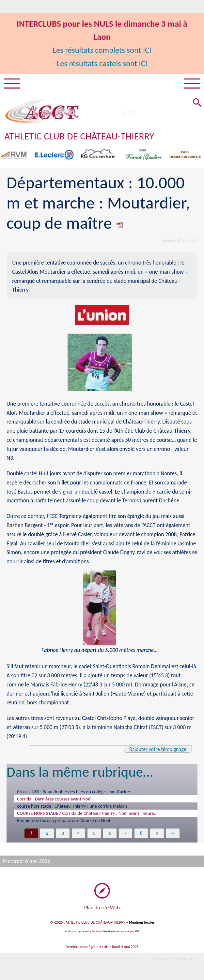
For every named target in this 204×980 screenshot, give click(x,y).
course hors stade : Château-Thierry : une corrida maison (72, 808)
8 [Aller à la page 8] (141, 835)
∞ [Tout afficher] (173, 835)
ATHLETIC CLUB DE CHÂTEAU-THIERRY (85, 137)
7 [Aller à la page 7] (126, 835)
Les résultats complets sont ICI (102, 50)
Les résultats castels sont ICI (102, 63)
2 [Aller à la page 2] (47, 835)
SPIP (138, 933)
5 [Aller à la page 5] (94, 835)
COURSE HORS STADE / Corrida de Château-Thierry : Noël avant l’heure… (87, 815)
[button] (196, 105)
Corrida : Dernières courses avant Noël (54, 800)
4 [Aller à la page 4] (78, 835)
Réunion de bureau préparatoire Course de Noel (63, 822)
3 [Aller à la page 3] (62, 835)
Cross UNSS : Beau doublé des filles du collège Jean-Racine (73, 793)
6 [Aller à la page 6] (110, 835)
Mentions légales (142, 924)
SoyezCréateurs (111, 933)
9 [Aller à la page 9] (157, 835)
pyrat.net (83, 933)
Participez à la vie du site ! (170, 961)
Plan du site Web (102, 909)
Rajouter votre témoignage (155, 750)
